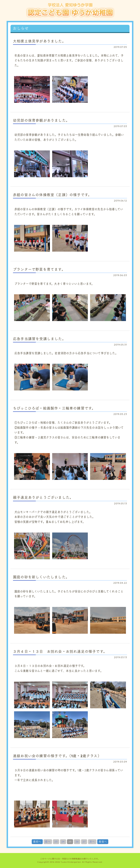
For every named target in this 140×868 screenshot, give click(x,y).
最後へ (103, 842)
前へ (48, 842)
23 (56, 842)
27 (84, 842)
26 (77, 842)
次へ (92, 842)
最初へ (37, 842)
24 (63, 842)
